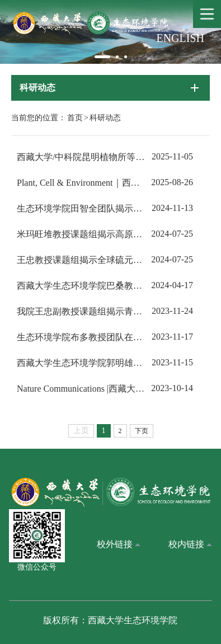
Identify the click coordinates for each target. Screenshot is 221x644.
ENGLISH (180, 38)
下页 (142, 431)
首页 (75, 118)
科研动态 (105, 118)
